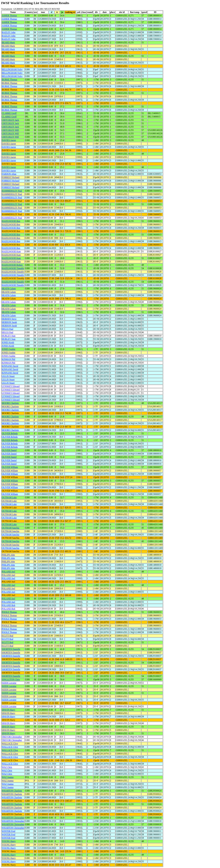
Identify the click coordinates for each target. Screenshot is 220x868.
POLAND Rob (9, 605)
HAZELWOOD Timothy (13, 268)
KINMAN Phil (9, 359)
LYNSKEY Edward (11, 386)
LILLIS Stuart (8, 376)
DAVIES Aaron (9, 140)
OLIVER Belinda (10, 433)
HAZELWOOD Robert (12, 265)
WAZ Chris (7, 767)
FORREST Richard (11, 177)
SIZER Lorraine (9, 683)
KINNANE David (10, 366)
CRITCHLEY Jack (10, 120)
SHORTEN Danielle (11, 649)
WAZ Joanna (8, 777)
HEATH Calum (9, 289)
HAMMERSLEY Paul (12, 191)
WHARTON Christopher (13, 818)
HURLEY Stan (9, 336)
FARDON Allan (9, 174)
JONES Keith (8, 342)
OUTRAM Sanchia (11, 528)
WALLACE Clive (10, 744)
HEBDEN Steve (9, 319)
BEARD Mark (8, 42)
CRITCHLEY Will (10, 130)
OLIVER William (10, 467)
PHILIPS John (8, 555)
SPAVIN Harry (9, 710)
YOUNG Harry (9, 841)
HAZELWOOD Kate (11, 251)
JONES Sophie (9, 349)
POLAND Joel (8, 572)
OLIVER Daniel (9, 450)
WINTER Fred (9, 831)
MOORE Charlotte (10, 403)
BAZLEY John (9, 32)
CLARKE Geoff (9, 113)
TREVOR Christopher (12, 737)
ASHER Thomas (9, 16)
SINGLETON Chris (11, 679)
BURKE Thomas (9, 80)
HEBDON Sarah (9, 322)
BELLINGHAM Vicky (12, 69)
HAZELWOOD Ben (11, 221)
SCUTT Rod (8, 636)
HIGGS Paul (8, 329)
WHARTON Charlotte (12, 791)
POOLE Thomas (9, 612)
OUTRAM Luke (9, 497)
